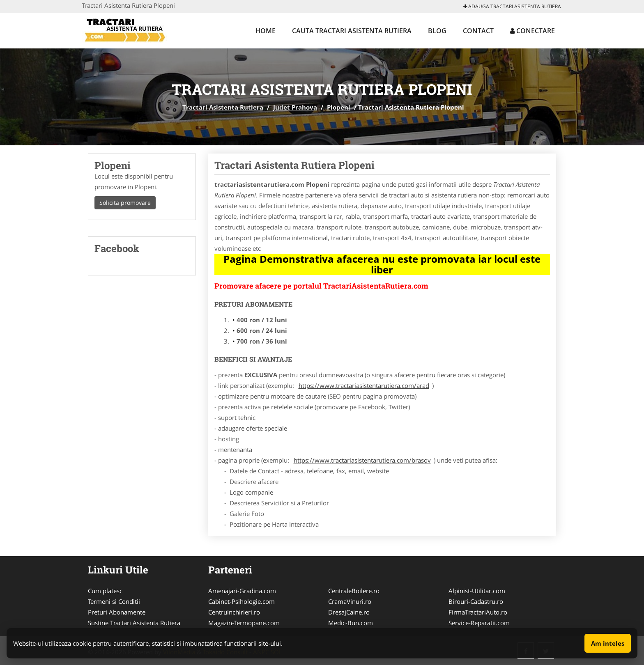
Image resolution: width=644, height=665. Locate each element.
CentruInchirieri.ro (234, 612)
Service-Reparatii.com (479, 623)
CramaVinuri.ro (350, 601)
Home (266, 31)
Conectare (532, 31)
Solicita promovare (125, 203)
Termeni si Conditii (114, 601)
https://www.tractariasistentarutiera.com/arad (364, 385)
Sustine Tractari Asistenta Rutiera (134, 623)
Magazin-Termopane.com (244, 623)
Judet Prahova (295, 107)
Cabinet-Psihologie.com (241, 601)
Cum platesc (105, 591)
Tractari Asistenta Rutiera (223, 107)
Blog (437, 31)
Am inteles (608, 643)
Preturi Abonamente (117, 612)
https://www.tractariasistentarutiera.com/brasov (362, 460)
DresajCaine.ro (349, 612)
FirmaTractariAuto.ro (478, 612)
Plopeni (339, 107)
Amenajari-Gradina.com (242, 591)
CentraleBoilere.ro (354, 591)
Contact (478, 31)
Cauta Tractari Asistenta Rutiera (352, 31)
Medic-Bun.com (351, 623)
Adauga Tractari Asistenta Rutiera (512, 6)
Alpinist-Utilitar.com (477, 591)
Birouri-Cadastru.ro (476, 601)
